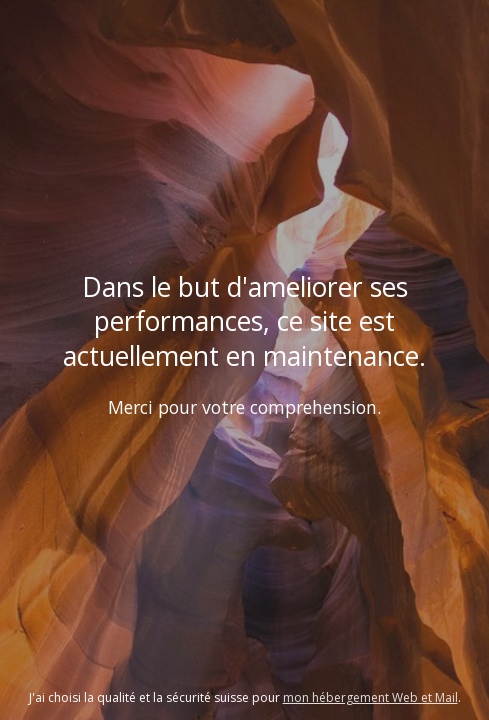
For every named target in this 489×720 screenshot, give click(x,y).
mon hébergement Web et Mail (370, 697)
